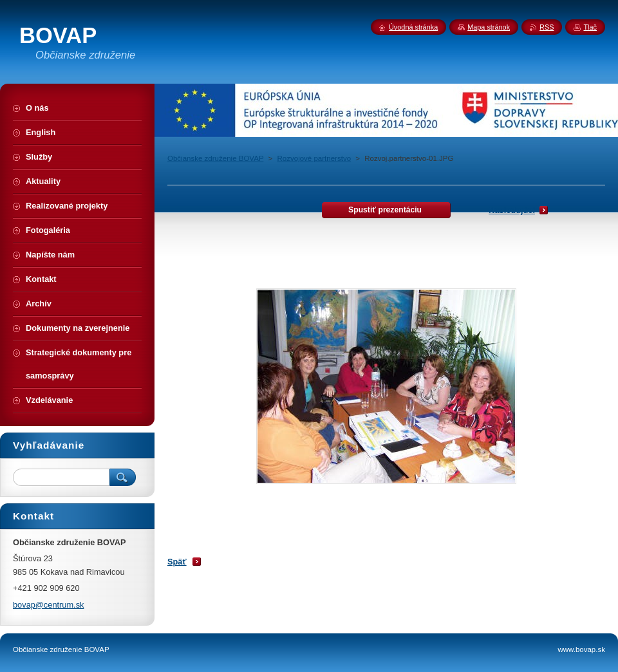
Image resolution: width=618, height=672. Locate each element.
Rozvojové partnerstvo (314, 158)
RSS (547, 27)
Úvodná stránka (413, 27)
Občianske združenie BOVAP (215, 158)
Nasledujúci (512, 210)
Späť (177, 562)
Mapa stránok (489, 27)
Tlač (590, 27)
